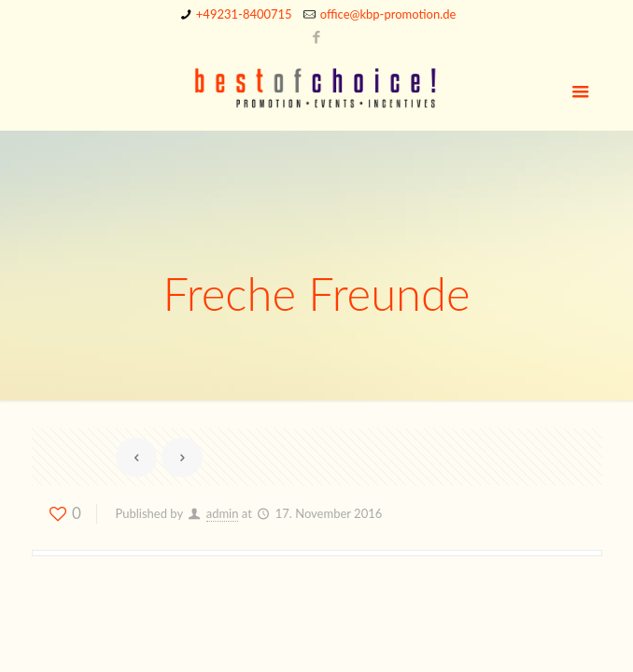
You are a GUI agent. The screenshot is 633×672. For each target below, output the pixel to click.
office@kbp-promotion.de (388, 14)
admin (223, 513)
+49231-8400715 (244, 14)
